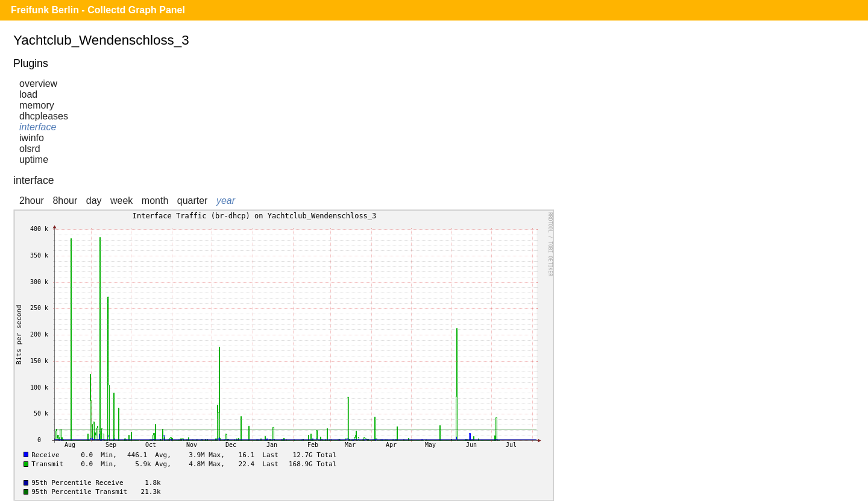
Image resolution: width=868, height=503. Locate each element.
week (121, 201)
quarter (193, 201)
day (94, 201)
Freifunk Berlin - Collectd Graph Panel (98, 10)
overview (38, 84)
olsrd (30, 149)
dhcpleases (44, 116)
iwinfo (32, 138)
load (28, 94)
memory (37, 105)
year (226, 201)
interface (38, 127)
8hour (65, 201)
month (155, 201)
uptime (34, 160)
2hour (32, 201)
